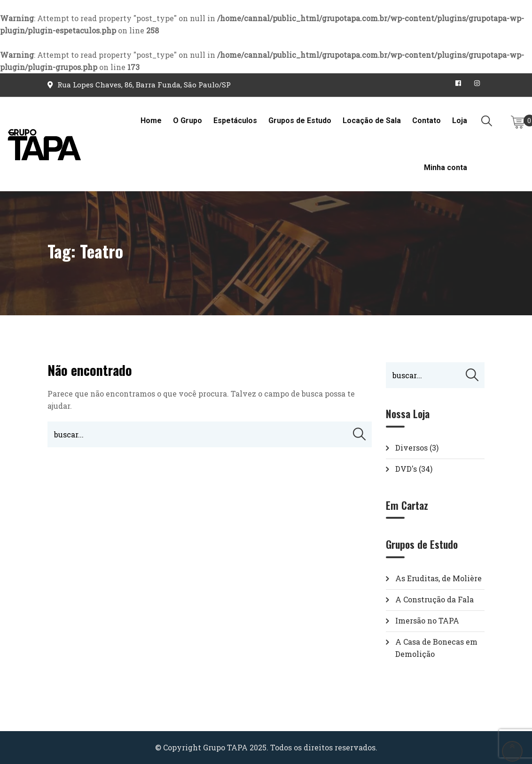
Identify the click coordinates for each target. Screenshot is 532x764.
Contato (426, 121)
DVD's (406, 469)
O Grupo (188, 121)
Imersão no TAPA (427, 620)
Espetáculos (235, 121)
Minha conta (446, 168)
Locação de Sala (372, 121)
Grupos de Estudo (300, 121)
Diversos (411, 448)
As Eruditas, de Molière (438, 578)
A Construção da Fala (434, 599)
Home (151, 121)
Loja (460, 121)
